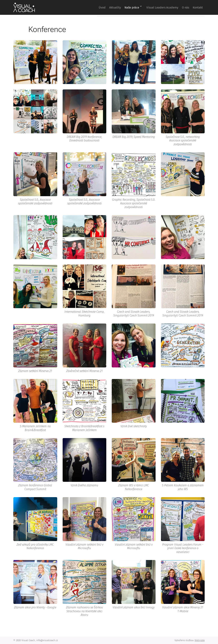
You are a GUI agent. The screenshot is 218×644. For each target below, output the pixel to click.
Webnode (200, 640)
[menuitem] (87, 7)
